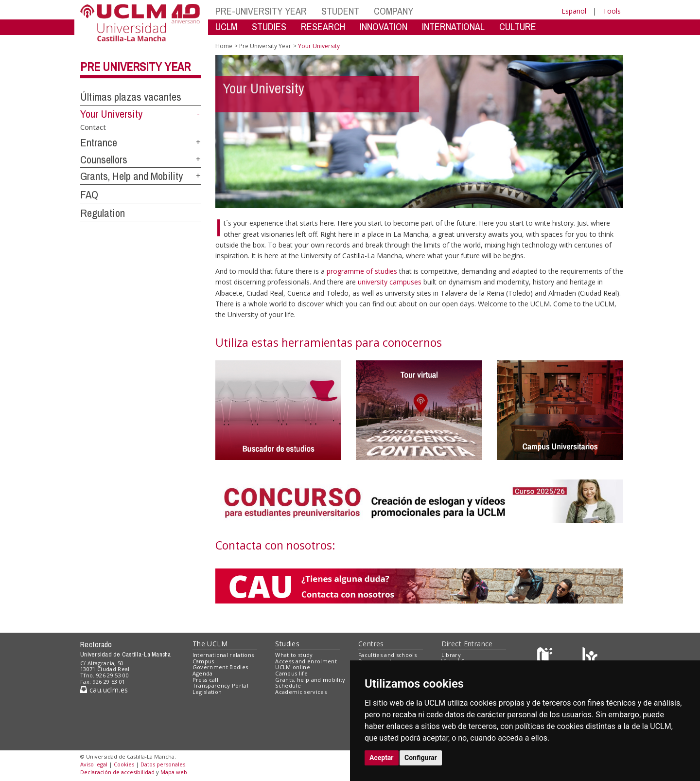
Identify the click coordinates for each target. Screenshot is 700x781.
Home (224, 46)
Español (574, 11)
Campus (203, 661)
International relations (223, 655)
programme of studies (363, 271)
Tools (612, 11)
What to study (294, 655)
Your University (111, 114)
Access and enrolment (306, 661)
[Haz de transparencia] (546, 657)
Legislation (207, 692)
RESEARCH (323, 27)
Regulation (103, 213)
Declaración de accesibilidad (117, 772)
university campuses (391, 282)
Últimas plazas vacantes (131, 97)
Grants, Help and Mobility (131, 176)
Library (451, 655)
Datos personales (163, 764)
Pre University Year (135, 67)
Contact (93, 127)
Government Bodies (220, 667)
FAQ (89, 195)
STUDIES (269, 27)
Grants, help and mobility (310, 680)
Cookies (124, 764)
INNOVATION (384, 27)
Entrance (99, 142)
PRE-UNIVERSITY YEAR (261, 11)
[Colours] (590, 657)
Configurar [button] (421, 758)
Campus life (291, 673)
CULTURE (518, 27)
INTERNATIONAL (453, 27)
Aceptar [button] (382, 758)
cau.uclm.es (104, 690)
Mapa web (174, 772)
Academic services (301, 692)
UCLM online (293, 667)
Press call (205, 680)
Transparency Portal (220, 685)
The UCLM (210, 644)
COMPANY (394, 11)
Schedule (288, 685)
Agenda (203, 673)
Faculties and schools (387, 655)
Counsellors (104, 160)
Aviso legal (94, 764)
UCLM (226, 27)
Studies (287, 644)
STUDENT (340, 11)
